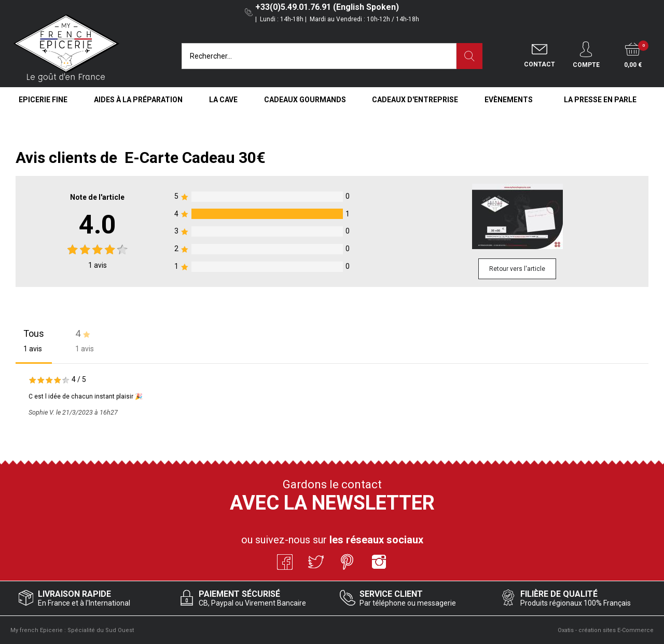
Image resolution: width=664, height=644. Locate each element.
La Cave (223, 100)
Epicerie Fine (43, 100)
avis (98, 265)
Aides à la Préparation (138, 100)
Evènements (509, 100)
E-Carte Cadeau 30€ (195, 157)
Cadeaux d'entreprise (415, 100)
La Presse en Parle (600, 100)
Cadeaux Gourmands (305, 100)
